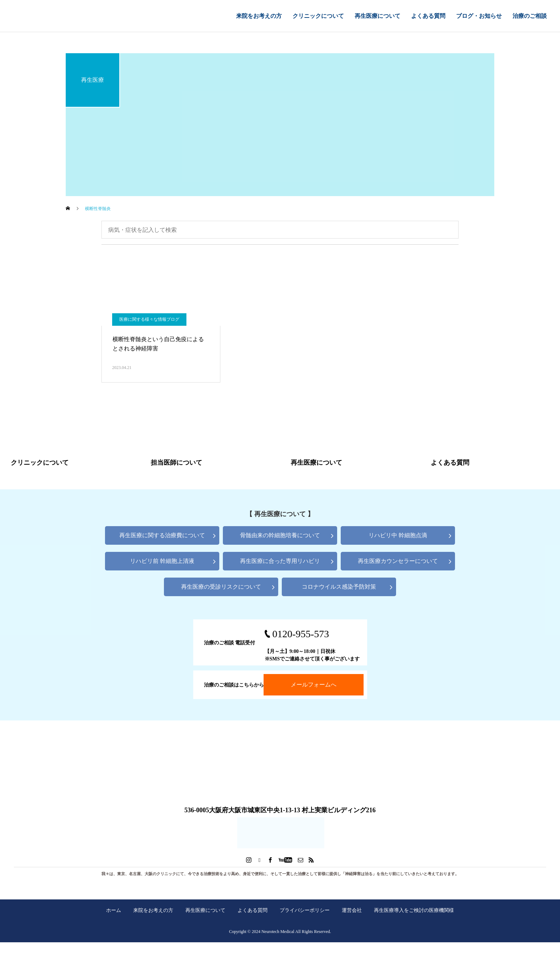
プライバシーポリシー (305, 910)
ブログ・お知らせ (479, 16)
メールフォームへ (314, 685)
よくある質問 (428, 16)
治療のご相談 (530, 16)
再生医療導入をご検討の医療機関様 (414, 910)
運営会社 (352, 910)
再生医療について (377, 16)
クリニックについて (318, 16)
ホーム (114, 910)
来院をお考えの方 (259, 16)
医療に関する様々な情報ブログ (149, 319)
